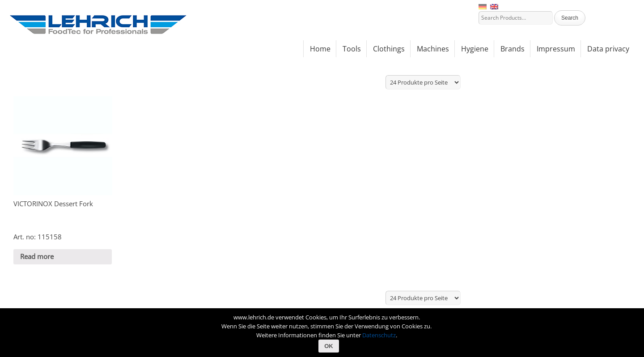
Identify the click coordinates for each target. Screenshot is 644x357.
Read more (37, 256)
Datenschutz (379, 335)
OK (329, 346)
